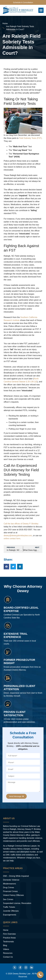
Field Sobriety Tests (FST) (30, 138)
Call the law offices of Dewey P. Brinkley (21, 524)
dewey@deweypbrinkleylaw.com (18, 536)
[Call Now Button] (40, 975)
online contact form (12, 538)
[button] (41, 10)
